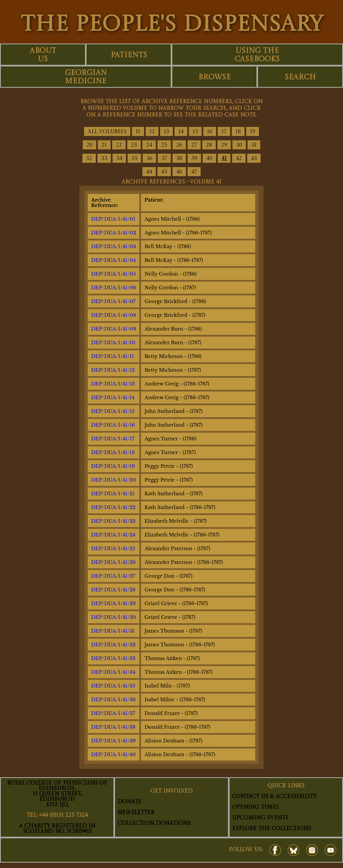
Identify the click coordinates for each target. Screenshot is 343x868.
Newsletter (136, 813)
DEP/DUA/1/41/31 (113, 631)
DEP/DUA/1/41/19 (113, 466)
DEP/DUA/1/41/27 (113, 576)
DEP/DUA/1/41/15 (113, 411)
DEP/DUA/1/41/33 (113, 658)
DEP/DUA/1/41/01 (113, 219)
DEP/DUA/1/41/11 (113, 356)
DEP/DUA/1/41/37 (113, 713)
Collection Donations (154, 823)
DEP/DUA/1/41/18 (113, 452)
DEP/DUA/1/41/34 (113, 672)
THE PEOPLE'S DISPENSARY (172, 25)
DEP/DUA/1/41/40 (113, 754)
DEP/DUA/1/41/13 (113, 384)
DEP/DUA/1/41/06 (114, 288)
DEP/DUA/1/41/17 (113, 439)
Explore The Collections (272, 829)
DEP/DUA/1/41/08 (114, 315)
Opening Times (255, 807)
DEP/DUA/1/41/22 (113, 507)
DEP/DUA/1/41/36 (113, 700)
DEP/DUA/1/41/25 (113, 549)
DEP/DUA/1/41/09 (114, 329)
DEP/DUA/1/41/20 (114, 480)
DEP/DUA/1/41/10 (113, 343)
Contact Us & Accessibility (274, 797)
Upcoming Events (260, 818)
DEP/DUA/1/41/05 (113, 274)
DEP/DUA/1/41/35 (113, 686)
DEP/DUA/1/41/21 (113, 494)
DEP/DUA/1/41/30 (114, 617)
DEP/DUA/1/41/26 (113, 562)
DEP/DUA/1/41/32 (113, 645)
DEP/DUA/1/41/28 (113, 590)
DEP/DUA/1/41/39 (113, 741)
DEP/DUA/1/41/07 (113, 301)
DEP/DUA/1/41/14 (113, 397)
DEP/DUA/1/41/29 (113, 603)
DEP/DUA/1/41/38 (113, 727)
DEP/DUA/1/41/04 (114, 260)
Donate (129, 802)
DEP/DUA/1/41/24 (113, 535)
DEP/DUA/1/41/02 (114, 233)
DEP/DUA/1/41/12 (113, 370)
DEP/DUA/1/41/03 (114, 246)
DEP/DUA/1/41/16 (113, 425)
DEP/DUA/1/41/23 (113, 521)
